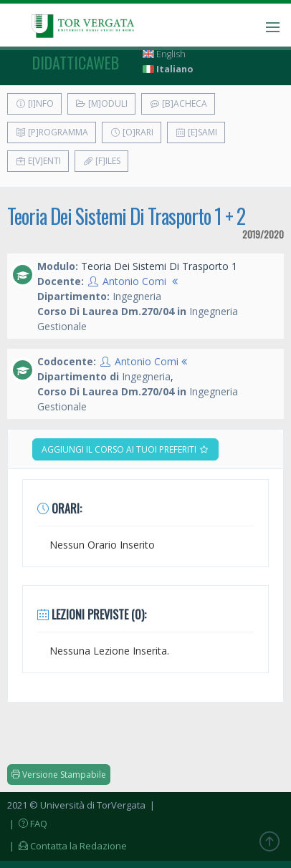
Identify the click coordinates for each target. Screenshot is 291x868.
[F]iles (101, 161)
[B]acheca (178, 103)
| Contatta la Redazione (67, 846)
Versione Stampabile (59, 775)
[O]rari (132, 132)
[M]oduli (101, 103)
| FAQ (27, 824)
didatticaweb (76, 62)
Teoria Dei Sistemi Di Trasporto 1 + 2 (126, 216)
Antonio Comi (134, 281)
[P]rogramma (52, 132)
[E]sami (196, 132)
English (164, 54)
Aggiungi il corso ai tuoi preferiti (125, 449)
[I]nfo (34, 103)
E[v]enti (38, 161)
